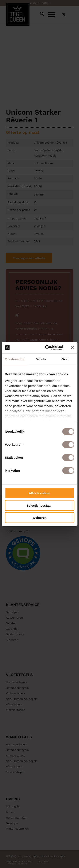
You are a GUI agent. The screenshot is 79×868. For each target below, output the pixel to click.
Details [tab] (41, 359)
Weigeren (39, 518)
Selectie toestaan (39, 505)
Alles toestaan (40, 493)
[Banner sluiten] (73, 348)
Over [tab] (65, 359)
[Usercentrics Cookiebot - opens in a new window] (47, 348)
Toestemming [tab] (15, 359)
